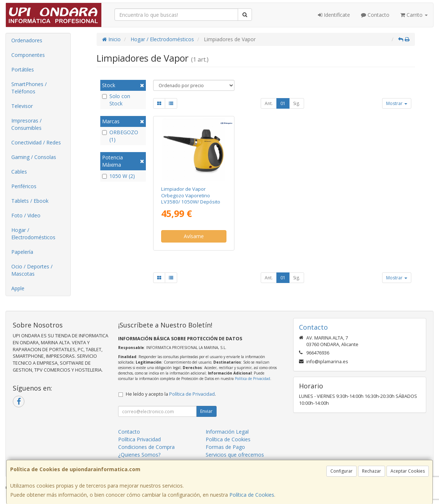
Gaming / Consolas (34, 157)
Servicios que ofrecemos (235, 455)
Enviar (206, 411)
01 (283, 103)
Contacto (375, 15)
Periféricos (24, 186)
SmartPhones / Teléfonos (29, 88)
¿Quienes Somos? (139, 455)
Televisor (22, 106)
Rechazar (372, 471)
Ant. (269, 103)
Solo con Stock (116, 100)
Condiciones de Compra (146, 447)
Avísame (194, 236)
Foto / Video (26, 215)
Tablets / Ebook (30, 201)
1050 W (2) (119, 176)
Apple (18, 288)
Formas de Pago (225, 447)
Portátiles (23, 69)
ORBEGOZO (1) (120, 136)
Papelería (22, 252)
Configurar (341, 471)
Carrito (414, 15)
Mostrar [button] (397, 103)
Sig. (297, 103)
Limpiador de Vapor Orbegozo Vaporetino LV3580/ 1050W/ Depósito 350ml (191, 198)
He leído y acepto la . (171, 394)
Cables (19, 172)
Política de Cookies (252, 495)
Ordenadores (27, 40)
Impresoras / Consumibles (26, 124)
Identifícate (334, 15)
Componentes (28, 55)
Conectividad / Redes (36, 142)
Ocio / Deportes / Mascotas (32, 270)
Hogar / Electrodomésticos (33, 234)
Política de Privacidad (252, 379)
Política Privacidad (139, 439)
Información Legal (227, 432)
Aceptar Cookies (408, 471)
